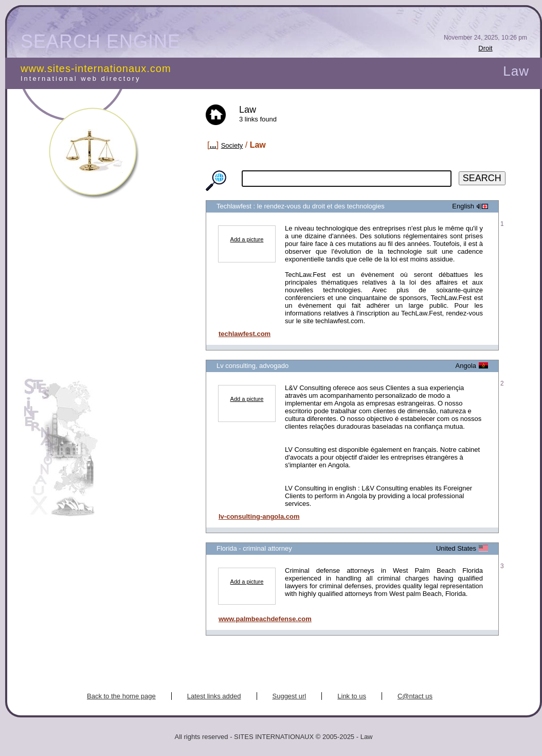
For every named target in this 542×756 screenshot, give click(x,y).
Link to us (352, 696)
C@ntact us (415, 696)
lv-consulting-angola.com (259, 516)
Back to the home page (121, 696)
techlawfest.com (245, 334)
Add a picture (247, 239)
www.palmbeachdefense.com (265, 619)
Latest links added (214, 696)
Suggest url (290, 696)
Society (232, 145)
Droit (485, 48)
